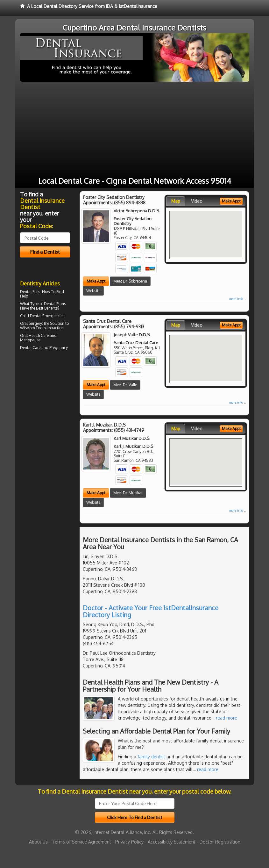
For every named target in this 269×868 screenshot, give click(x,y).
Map (176, 201)
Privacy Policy (129, 842)
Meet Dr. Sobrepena (130, 281)
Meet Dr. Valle (125, 385)
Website (93, 291)
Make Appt (96, 281)
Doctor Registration (220, 842)
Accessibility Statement (172, 842)
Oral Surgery (31, 323)
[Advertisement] (135, 129)
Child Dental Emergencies (42, 316)
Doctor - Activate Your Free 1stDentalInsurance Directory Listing (151, 611)
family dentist (151, 757)
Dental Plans (55, 304)
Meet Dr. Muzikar (128, 493)
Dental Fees (30, 292)
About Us (38, 842)
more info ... (237, 299)
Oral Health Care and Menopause (38, 338)
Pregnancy (59, 348)
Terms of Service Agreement (81, 842)
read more (227, 718)
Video (197, 201)
